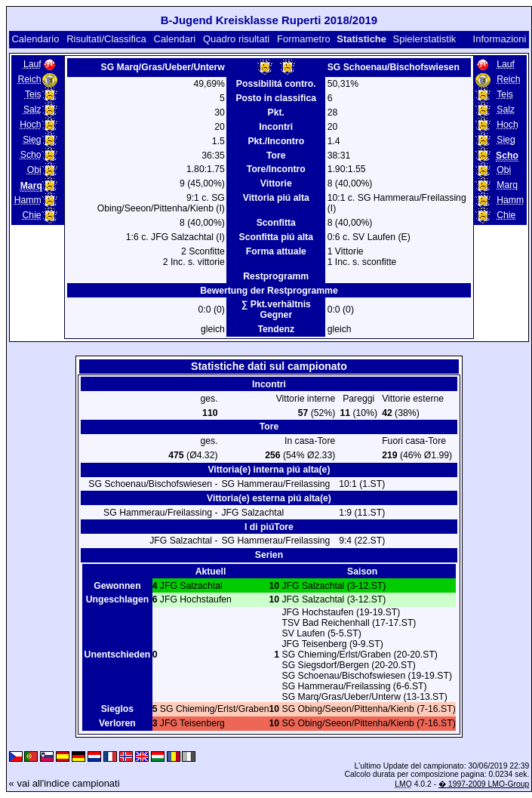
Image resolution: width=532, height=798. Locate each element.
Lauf (32, 64)
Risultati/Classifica (106, 39)
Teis (33, 94)
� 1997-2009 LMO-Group (484, 784)
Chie (32, 215)
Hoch (31, 125)
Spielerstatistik (425, 39)
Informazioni (500, 39)
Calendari (175, 39)
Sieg (32, 140)
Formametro (304, 39)
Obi (34, 170)
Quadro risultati (236, 39)
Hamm (28, 200)
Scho (31, 155)
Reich (29, 79)
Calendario (35, 39)
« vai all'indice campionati (65, 783)
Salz (32, 109)
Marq (507, 185)
